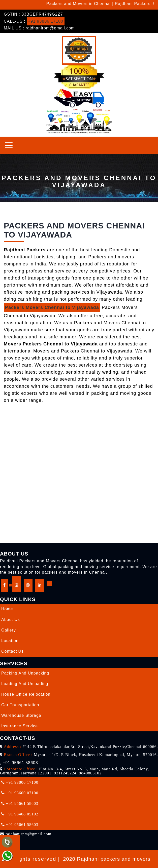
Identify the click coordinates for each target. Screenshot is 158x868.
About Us (11, 620)
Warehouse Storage (21, 715)
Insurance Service (20, 726)
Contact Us (12, 651)
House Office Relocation (26, 694)
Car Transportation (20, 705)
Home (7, 609)
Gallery (9, 630)
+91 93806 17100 (46, 21)
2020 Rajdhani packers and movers (107, 859)
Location (10, 641)
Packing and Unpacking (25, 673)
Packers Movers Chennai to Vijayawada (52, 307)
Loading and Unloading (25, 684)
